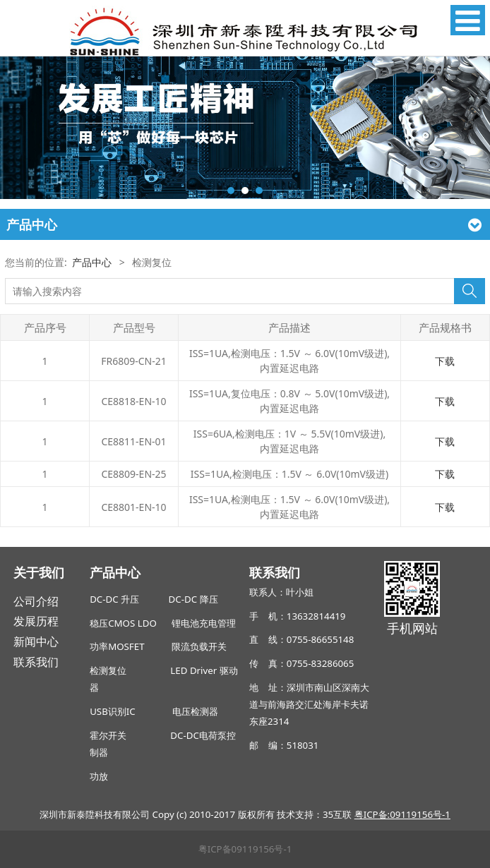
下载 (445, 361)
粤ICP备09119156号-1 (245, 849)
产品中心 (92, 262)
